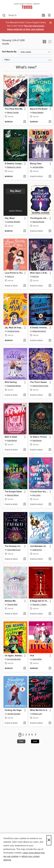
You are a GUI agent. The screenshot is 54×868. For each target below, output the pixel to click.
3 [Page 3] (26, 735)
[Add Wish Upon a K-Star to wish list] (50, 286)
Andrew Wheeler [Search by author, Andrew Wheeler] (14, 222)
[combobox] (21, 15)
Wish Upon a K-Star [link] (39, 273)
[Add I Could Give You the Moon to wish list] (50, 504)
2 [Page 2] (23, 735)
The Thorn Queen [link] (38, 382)
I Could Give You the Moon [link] (39, 492)
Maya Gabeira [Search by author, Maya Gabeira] (38, 113)
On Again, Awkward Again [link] (14, 656)
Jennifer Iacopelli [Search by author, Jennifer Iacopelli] (14, 714)
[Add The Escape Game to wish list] (25, 504)
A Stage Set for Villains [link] (39, 601)
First (21, 741)
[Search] (4, 15)
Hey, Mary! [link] (10, 218)
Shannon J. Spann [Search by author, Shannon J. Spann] (39, 605)
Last (35, 741)
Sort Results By (9, 52)
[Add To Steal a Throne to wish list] (50, 450)
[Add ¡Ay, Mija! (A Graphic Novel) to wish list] (25, 341)
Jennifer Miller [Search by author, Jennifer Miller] (38, 167)
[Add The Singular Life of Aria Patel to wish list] (50, 231)
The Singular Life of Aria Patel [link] (39, 218)
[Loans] (44, 16)
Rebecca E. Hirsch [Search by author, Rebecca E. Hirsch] (14, 167)
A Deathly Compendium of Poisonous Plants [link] (14, 164)
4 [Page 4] (29, 735)
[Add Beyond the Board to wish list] (50, 122)
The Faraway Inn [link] (13, 546)
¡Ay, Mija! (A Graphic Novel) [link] (14, 328)
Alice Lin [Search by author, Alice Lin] (11, 277)
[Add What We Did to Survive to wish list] (50, 723)
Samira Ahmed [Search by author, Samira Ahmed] (38, 222)
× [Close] (49, 840)
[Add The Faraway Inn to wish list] (25, 559)
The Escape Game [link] (13, 492)
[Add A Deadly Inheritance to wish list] (50, 341)
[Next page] (36, 735)
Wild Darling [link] (11, 382)
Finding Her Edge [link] (13, 710)
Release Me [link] (10, 601)
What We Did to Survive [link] (39, 710)
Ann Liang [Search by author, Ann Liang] (36, 495)
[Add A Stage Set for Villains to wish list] (50, 614)
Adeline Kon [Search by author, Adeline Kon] (37, 550)
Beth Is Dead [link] (11, 437)
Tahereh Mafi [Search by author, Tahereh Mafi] (12, 605)
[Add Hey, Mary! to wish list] (25, 231)
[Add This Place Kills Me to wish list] (25, 122)
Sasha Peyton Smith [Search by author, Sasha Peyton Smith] (40, 386)
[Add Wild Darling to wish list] (25, 395)
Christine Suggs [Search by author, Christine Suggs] (13, 331)
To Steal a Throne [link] (38, 437)
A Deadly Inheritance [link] (39, 328)
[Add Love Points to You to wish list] (25, 286)
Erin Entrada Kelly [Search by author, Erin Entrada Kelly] (14, 659)
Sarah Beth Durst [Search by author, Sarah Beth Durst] (14, 550)
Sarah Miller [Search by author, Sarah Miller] (37, 659)
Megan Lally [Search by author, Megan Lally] (37, 714)
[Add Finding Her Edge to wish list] (25, 723)
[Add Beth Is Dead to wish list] (25, 450)
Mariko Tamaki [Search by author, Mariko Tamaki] (13, 113)
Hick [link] (32, 656)
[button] (44, 43)
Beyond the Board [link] (39, 109)
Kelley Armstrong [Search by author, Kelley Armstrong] (39, 331)
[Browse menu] (49, 15)
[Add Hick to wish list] (50, 669)
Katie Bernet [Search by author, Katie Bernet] (12, 441)
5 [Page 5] (32, 735)
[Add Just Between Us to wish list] (50, 559)
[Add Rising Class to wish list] (50, 177)
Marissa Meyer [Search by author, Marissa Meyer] (13, 495)
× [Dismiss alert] (51, 23)
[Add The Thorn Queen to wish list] (50, 395)
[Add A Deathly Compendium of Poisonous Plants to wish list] (25, 177)
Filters (7, 60)
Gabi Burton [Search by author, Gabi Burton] (37, 441)
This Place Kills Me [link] (14, 109)
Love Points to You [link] (14, 273)
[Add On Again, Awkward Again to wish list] (25, 669)
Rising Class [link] (36, 164)
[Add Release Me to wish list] (25, 614)
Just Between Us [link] (38, 546)
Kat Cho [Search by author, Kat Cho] (36, 277)
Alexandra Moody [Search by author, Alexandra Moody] (14, 386)
